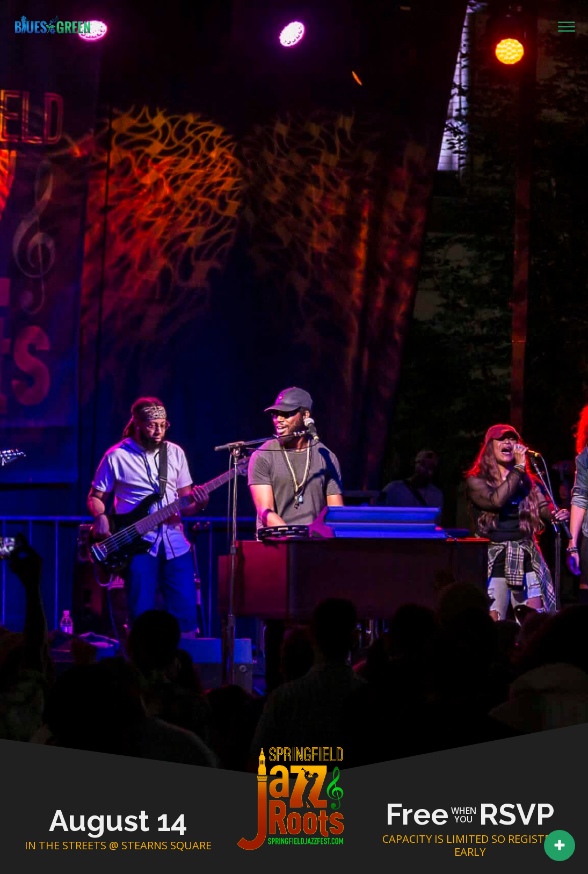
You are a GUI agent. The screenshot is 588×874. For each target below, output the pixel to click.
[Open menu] (567, 27)
